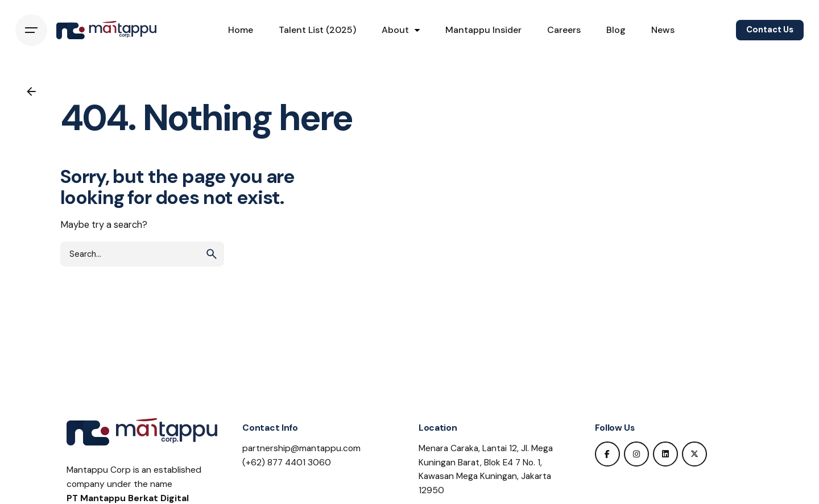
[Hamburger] (31, 30)
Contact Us (770, 30)
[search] (212, 254)
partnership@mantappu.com (301, 448)
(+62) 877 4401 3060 (287, 463)
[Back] (31, 91)
